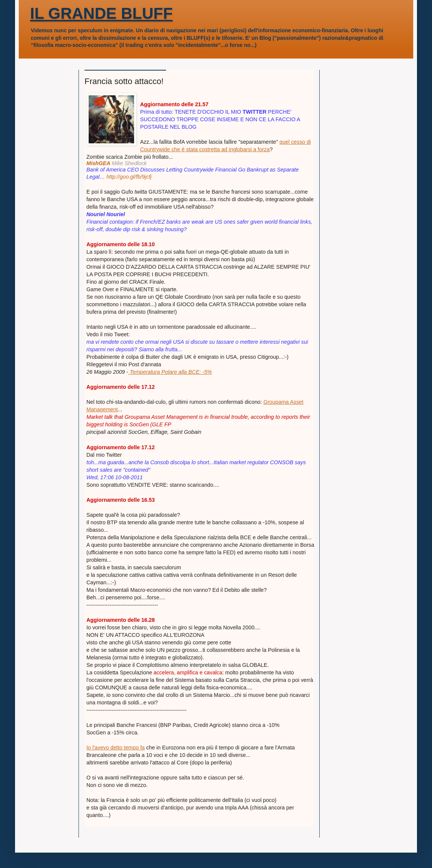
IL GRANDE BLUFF (101, 13)
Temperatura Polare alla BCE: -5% (170, 372)
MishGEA (98, 163)
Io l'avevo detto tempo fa (116, 748)
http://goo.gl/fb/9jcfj (129, 177)
